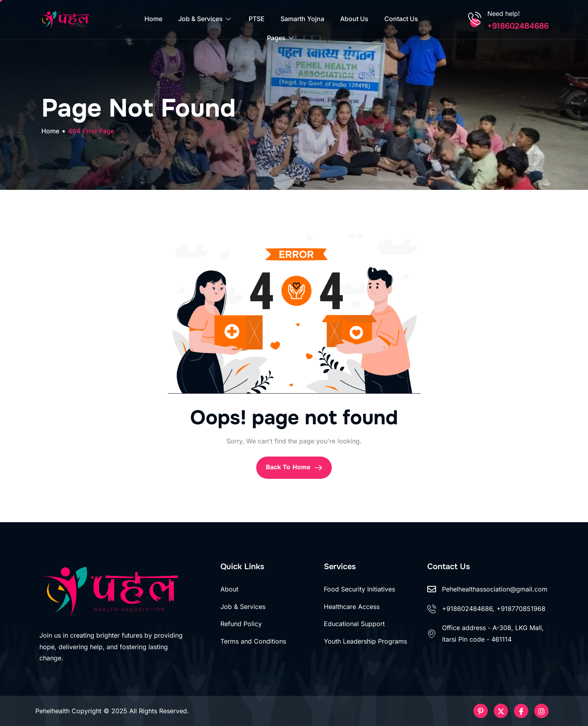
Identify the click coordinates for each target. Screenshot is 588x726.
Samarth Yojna (302, 19)
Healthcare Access (352, 607)
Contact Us (401, 19)
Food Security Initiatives (359, 589)
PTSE (257, 19)
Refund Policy (241, 624)
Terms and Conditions (253, 641)
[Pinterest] (481, 711)
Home (153, 19)
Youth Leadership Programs (365, 641)
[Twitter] (501, 711)
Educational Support (354, 624)
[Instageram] (541, 711)
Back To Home (294, 467)
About (229, 589)
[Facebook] (521, 711)
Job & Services (205, 19)
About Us (354, 19)
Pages (281, 39)
